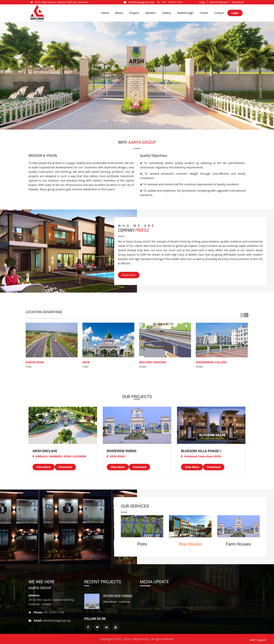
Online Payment (219, 2)
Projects (134, 13)
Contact (219, 13)
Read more (129, 275)
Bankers (151, 13)
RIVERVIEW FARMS (118, 596)
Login (202, 2)
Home (105, 13)
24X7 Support (258, 640)
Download (238, 2)
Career (204, 13)
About (119, 13)
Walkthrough (185, 13)
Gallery (166, 13)
